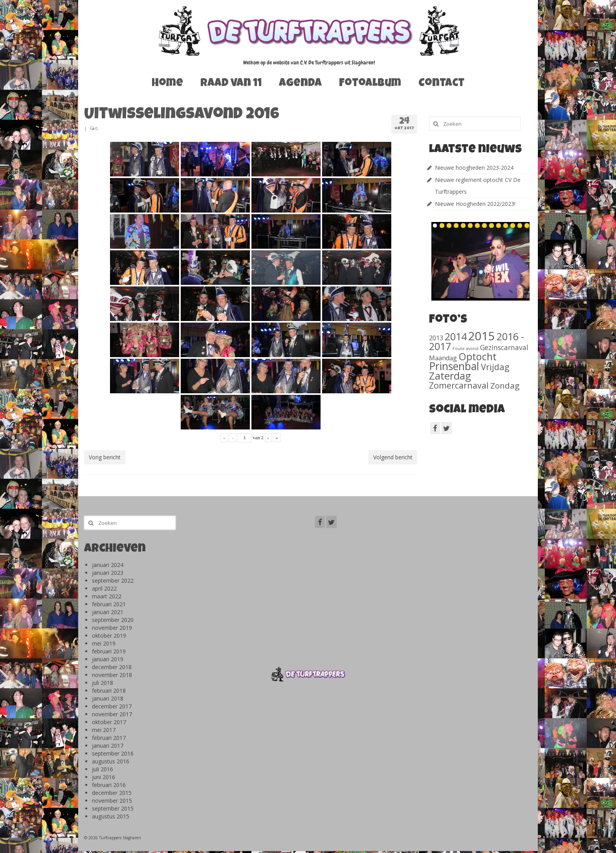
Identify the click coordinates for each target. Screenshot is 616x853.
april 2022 (104, 588)
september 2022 (113, 581)
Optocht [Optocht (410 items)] (478, 356)
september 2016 (113, 753)
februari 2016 (109, 785)
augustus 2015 (111, 816)
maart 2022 (107, 596)
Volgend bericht (393, 457)
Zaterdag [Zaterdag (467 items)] (450, 376)
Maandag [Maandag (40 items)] (443, 358)
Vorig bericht (105, 457)
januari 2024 (108, 565)
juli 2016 (103, 769)
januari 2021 (108, 612)
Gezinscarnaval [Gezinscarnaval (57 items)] (504, 347)
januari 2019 (108, 659)
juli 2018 (103, 683)
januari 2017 (108, 746)
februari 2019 (109, 651)
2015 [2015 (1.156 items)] (482, 336)
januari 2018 (108, 698)
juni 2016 (104, 777)
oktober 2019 (109, 636)
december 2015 (112, 793)
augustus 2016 (111, 761)
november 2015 (112, 801)
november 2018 (112, 675)
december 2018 (112, 667)
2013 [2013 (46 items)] (436, 338)
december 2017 (112, 706)
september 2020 (113, 620)
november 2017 (112, 714)
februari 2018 (109, 691)
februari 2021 (109, 604)
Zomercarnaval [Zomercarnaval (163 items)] (459, 385)
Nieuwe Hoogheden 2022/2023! (475, 204)
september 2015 (113, 808)
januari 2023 (108, 573)
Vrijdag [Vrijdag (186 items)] (495, 367)
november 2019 (112, 628)
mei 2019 (104, 643)
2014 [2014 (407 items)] (456, 336)
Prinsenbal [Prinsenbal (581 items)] (454, 366)
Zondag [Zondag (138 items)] (505, 385)
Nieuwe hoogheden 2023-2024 (474, 168)
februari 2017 (109, 738)
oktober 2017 (109, 722)
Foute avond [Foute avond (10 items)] (466, 349)
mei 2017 (104, 730)
